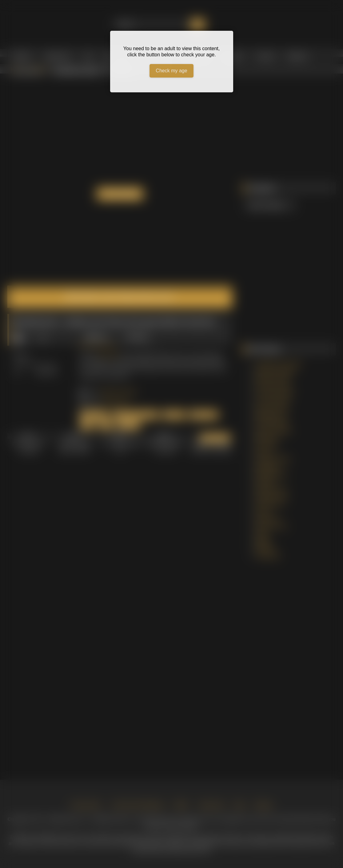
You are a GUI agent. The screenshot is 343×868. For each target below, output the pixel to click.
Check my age (171, 71)
